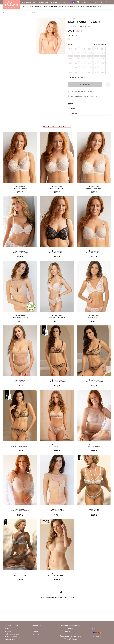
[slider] (73, 26)
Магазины (41, 2)
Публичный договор (13, 637)
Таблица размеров (12, 634)
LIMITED (66, 7)
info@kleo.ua (72, 639)
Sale (51, 2)
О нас (7, 628)
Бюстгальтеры (45, 7)
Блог (47, 2)
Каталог (24, 7)
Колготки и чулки (91, 7)
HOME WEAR (74, 7)
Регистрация (37, 626)
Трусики (54, 7)
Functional (72, 18)
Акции (55, 2)
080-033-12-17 (86, 2)
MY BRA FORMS (33, 7)
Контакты (62, 2)
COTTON (81, 7)
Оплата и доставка (28, 2)
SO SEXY (60, 7)
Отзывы (8, 631)
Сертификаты (10, 640)
